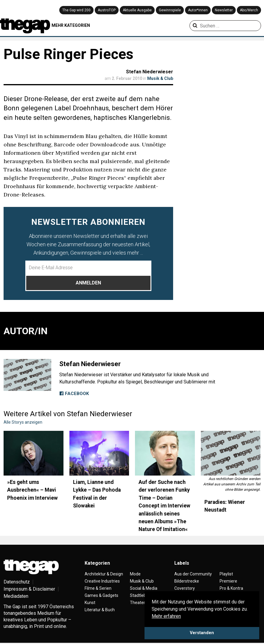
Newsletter (224, 10)
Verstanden (202, 633)
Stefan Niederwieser (150, 72)
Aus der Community (193, 574)
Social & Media (144, 588)
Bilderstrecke (187, 581)
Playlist (226, 574)
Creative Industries (102, 581)
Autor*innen (198, 10)
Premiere (228, 581)
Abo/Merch (249, 10)
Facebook (74, 394)
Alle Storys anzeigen (23, 422)
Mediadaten (16, 596)
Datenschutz (17, 582)
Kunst (90, 603)
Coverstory (185, 588)
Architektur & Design (104, 574)
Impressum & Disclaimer (29, 589)
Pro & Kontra (231, 588)
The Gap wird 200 (76, 10)
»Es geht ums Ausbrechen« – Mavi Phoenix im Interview (32, 490)
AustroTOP (107, 10)
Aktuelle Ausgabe (137, 10)
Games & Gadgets (101, 595)
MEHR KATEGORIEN (71, 25)
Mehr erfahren (166, 616)
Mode (135, 574)
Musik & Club (160, 78)
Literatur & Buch (100, 610)
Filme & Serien (98, 588)
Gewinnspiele (170, 10)
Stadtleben (140, 595)
